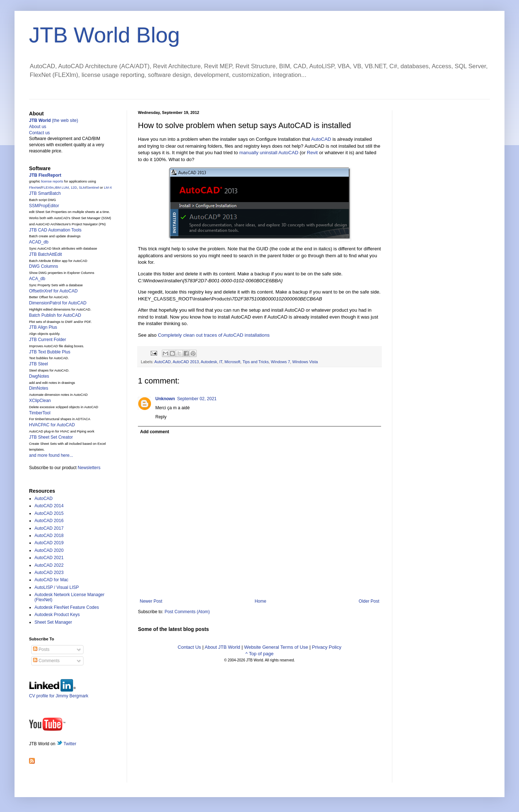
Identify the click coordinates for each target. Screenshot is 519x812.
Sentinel (93, 188)
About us (38, 127)
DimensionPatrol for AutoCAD (58, 303)
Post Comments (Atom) (187, 612)
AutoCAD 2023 (49, 573)
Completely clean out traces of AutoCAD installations (214, 335)
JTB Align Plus (43, 327)
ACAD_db (39, 242)
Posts (41, 649)
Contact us (39, 133)
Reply (161, 417)
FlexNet (35, 188)
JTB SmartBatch (45, 193)
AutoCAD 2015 (49, 513)
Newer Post (151, 601)
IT (221, 362)
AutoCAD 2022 (49, 565)
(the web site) (54, 120)
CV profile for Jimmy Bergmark (59, 693)
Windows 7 (280, 362)
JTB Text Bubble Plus (50, 352)
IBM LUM (62, 188)
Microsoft (233, 362)
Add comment (155, 432)
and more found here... (51, 455)
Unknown (165, 399)
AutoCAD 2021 (49, 558)
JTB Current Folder (48, 340)
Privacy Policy (327, 647)
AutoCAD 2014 (49, 506)
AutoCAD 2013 (186, 362)
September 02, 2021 (197, 399)
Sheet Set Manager (53, 622)
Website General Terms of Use (276, 647)
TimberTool (40, 413)
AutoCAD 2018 (49, 536)
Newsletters (89, 468)
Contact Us (189, 647)
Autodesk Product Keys (57, 615)
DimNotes (39, 388)
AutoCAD (321, 139)
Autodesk (209, 362)
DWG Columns (44, 266)
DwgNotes (39, 376)
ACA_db (37, 279)
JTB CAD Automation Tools (55, 230)
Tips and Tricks (256, 362)
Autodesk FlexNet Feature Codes (67, 607)
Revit (312, 153)
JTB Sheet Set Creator (51, 437)
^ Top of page (259, 654)
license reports (52, 181)
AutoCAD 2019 (49, 543)
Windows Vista (305, 362)
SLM (82, 188)
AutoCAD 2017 (49, 528)
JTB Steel (38, 364)
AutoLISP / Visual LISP (57, 587)
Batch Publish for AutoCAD (55, 315)
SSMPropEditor (44, 206)
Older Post (369, 601)
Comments (46, 661)
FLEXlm (48, 188)
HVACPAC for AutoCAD (52, 425)
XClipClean (40, 401)
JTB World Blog (105, 35)
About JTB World (222, 647)
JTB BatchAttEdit (46, 254)
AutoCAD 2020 (49, 550)
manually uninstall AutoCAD (269, 153)
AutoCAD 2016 (49, 521)
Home (261, 601)
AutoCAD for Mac (51, 580)
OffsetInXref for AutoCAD (53, 291)
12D (74, 188)
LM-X (108, 188)
